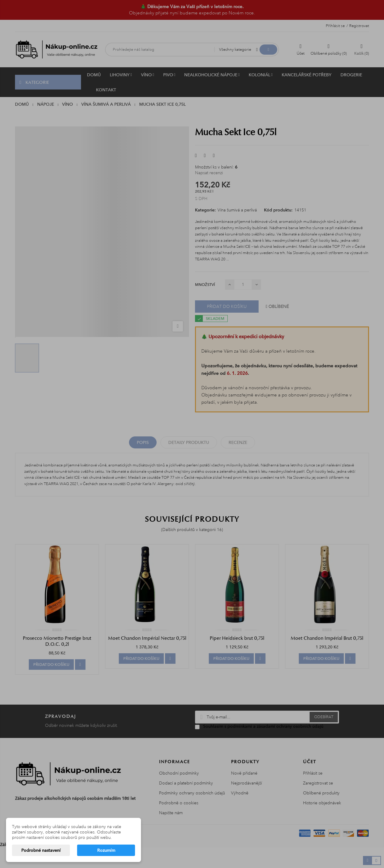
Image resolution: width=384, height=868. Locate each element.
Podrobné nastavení (41, 850)
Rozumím (106, 850)
